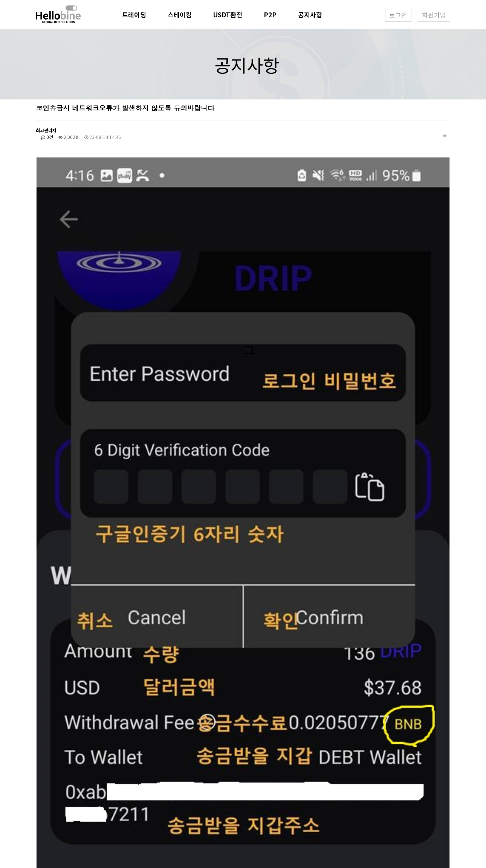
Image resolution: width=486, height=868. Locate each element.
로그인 (398, 15)
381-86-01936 (205, 834)
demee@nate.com (191, 824)
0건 (47, 137)
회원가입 (434, 15)
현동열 (175, 804)
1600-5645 (186, 814)
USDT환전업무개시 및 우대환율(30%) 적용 (107, 761)
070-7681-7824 (250, 814)
